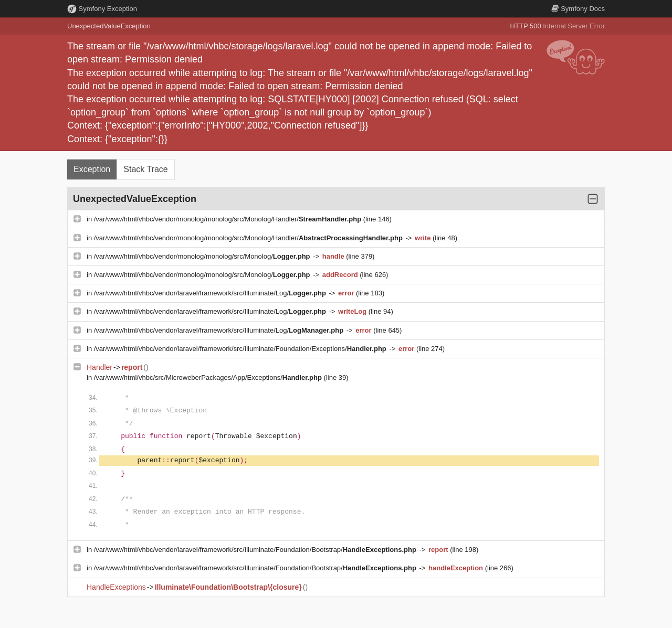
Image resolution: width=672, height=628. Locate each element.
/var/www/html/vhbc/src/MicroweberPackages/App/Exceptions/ (209, 377)
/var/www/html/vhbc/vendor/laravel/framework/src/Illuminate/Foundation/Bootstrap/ (256, 550)
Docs (578, 9)
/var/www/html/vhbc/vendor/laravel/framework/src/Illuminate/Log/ (211, 293)
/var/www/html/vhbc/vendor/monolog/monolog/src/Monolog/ (203, 256)
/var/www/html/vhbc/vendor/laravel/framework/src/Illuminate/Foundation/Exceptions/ (241, 349)
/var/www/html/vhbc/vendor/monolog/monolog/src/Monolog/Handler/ (229, 219)
